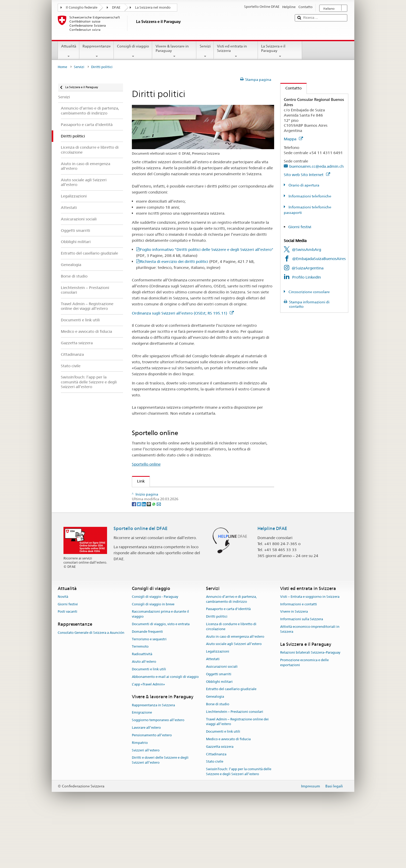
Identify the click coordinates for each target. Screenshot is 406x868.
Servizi (205, 51)
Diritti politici (217, 669)
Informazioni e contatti (299, 657)
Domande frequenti (147, 684)
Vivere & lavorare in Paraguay (174, 51)
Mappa (293, 139)
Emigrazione (142, 765)
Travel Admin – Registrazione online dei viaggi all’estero (237, 774)
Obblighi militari (219, 734)
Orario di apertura (304, 185)
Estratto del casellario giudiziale (231, 742)
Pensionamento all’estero (152, 788)
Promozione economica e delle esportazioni (304, 715)
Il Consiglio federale (82, 7)
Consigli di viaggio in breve (153, 657)
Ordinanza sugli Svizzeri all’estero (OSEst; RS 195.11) (183, 313)
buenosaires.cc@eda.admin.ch (316, 166)
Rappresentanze (97, 51)
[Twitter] (139, 557)
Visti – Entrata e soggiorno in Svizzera (310, 649)
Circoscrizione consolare (309, 292)
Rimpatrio (140, 795)
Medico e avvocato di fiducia (228, 792)
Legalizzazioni (218, 704)
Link (138, 481)
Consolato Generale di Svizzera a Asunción (91, 685)
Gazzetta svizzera (220, 799)
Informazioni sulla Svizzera (302, 672)
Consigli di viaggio (133, 51)
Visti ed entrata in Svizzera (236, 51)
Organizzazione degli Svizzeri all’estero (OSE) (180, 493)
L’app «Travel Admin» (148, 737)
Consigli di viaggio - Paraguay (155, 649)
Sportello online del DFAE (141, 581)
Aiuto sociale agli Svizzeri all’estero (234, 697)
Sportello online (146, 464)
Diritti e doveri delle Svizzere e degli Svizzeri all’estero (160, 813)
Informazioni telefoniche (310, 196)
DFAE (116, 7)
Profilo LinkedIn (307, 277)
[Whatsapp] (154, 557)
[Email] (159, 557)
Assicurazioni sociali (222, 719)
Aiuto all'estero (144, 715)
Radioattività (142, 707)
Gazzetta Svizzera (155, 502)
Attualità (69, 51)
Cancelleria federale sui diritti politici (172, 520)
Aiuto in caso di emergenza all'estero (235, 689)
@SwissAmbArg (307, 249)
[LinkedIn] (144, 557)
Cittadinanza (216, 807)
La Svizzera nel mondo (153, 7)
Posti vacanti (67, 664)
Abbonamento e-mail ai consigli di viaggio (165, 729)
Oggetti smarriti (219, 727)
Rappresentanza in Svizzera (153, 758)
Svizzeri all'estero (146, 803)
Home (62, 67)
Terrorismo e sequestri (149, 692)
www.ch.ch (149, 530)
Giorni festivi (300, 227)
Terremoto (140, 699)
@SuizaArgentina (308, 268)
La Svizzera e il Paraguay (280, 51)
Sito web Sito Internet (307, 175)
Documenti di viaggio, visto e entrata (161, 677)
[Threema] (149, 557)
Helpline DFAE (272, 581)
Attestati (213, 712)
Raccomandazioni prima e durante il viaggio (160, 667)
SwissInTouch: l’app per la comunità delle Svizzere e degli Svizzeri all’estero (239, 824)
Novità (63, 649)
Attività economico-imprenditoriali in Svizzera (310, 682)
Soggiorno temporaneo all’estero (158, 773)
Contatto (291, 88)
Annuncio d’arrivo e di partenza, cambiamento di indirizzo (231, 652)
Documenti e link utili (149, 722)
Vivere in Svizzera (294, 664)
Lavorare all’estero (146, 780)
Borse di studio (218, 757)
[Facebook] (134, 557)
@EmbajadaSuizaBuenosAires (319, 259)
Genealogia (215, 749)
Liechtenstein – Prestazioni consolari (235, 764)
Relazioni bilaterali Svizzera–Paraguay (310, 705)
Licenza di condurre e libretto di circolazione (231, 679)
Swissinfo (147, 511)
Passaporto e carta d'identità (228, 662)
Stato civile (215, 814)
